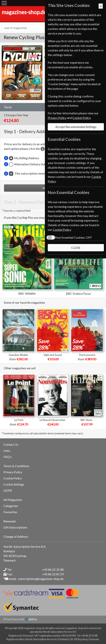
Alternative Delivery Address (33, 164)
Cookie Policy (13, 478)
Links (7, 451)
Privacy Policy (13, 472)
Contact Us (11, 444)
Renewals (10, 521)
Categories (11, 506)
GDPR (8, 490)
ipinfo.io (31, 619)
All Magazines (13, 500)
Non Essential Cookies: (74, 237)
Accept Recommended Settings (76, 127)
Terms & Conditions (16, 466)
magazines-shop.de (24, 12)
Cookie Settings (14, 484)
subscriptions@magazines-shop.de (41, 579)
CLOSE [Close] (76, 248)
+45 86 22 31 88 (53, 569)
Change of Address (16, 536)
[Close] (101, 6)
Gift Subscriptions (15, 527)
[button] (6, 158)
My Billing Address (27, 158)
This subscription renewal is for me (37, 173)
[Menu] (4, 3)
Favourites (10, 512)
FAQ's (8, 457)
